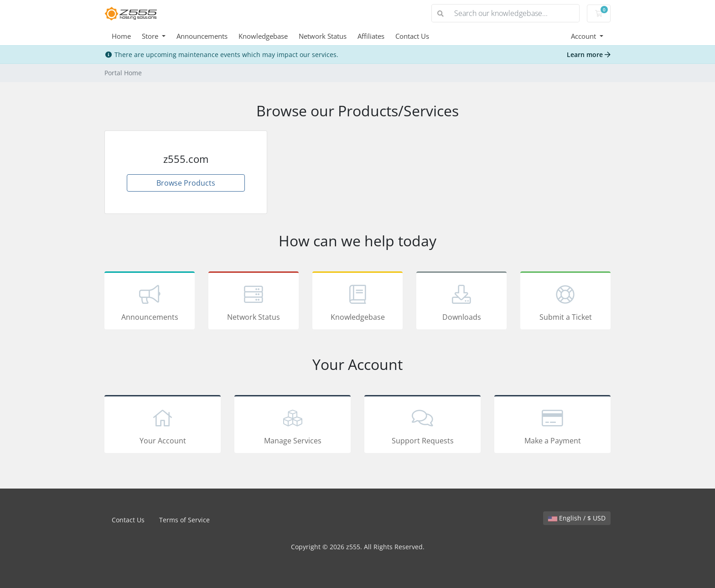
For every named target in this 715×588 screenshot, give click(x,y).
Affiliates (371, 36)
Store (151, 36)
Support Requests (422, 426)
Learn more (589, 55)
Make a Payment (552, 426)
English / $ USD (577, 518)
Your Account (163, 426)
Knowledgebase (263, 36)
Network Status (323, 36)
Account (584, 36)
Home (121, 36)
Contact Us (412, 36)
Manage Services (293, 426)
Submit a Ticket (565, 302)
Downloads (461, 302)
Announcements (202, 36)
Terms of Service (184, 520)
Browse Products (186, 183)
